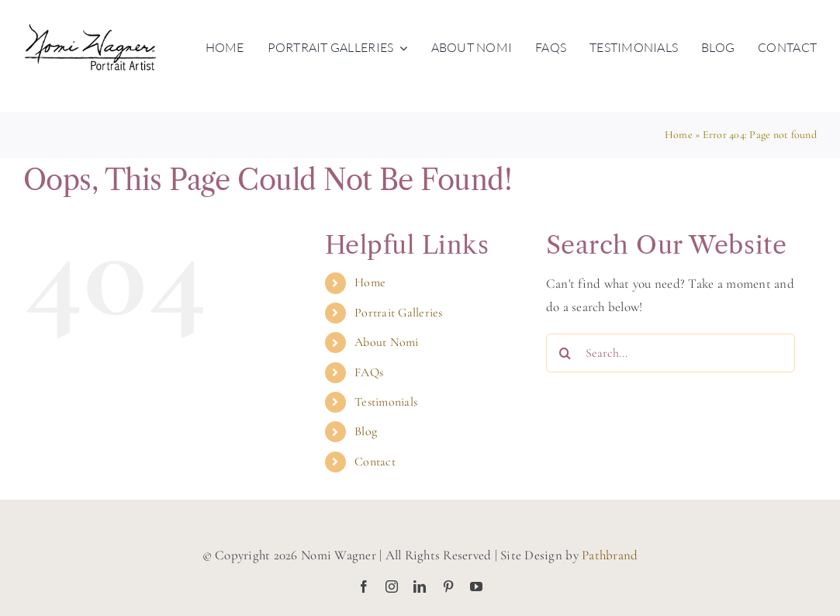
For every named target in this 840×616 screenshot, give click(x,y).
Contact (375, 462)
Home (679, 135)
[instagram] (392, 587)
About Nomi (387, 342)
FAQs (369, 372)
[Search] (565, 353)
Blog (366, 431)
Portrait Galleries (399, 313)
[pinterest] (448, 587)
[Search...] (671, 353)
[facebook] (364, 587)
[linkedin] (420, 587)
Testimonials (386, 402)
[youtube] (476, 587)
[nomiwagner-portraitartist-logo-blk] (90, 30)
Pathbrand (610, 555)
